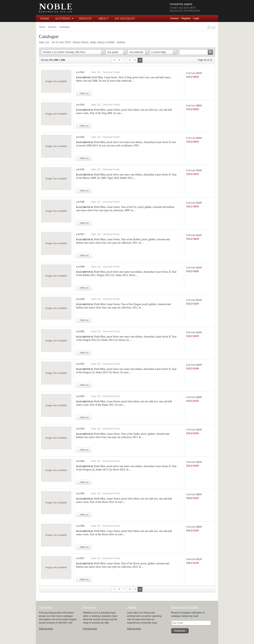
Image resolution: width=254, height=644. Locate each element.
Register (186, 18)
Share (214, 27)
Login (196, 18)
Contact (175, 18)
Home (44, 19)
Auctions (64, 19)
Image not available (56, 81)
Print (209, 27)
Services (86, 19)
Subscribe (180, 631)
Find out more (46, 629)
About (103, 19)
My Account (125, 19)
